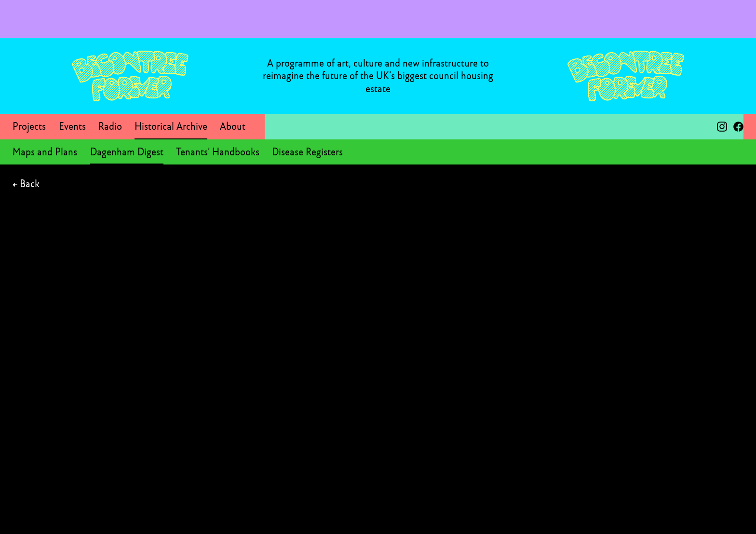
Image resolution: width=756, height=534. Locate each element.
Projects (29, 126)
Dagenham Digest (127, 152)
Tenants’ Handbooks (218, 152)
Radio (110, 126)
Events (72, 126)
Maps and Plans (45, 152)
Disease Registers (307, 152)
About (233, 126)
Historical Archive (171, 126)
